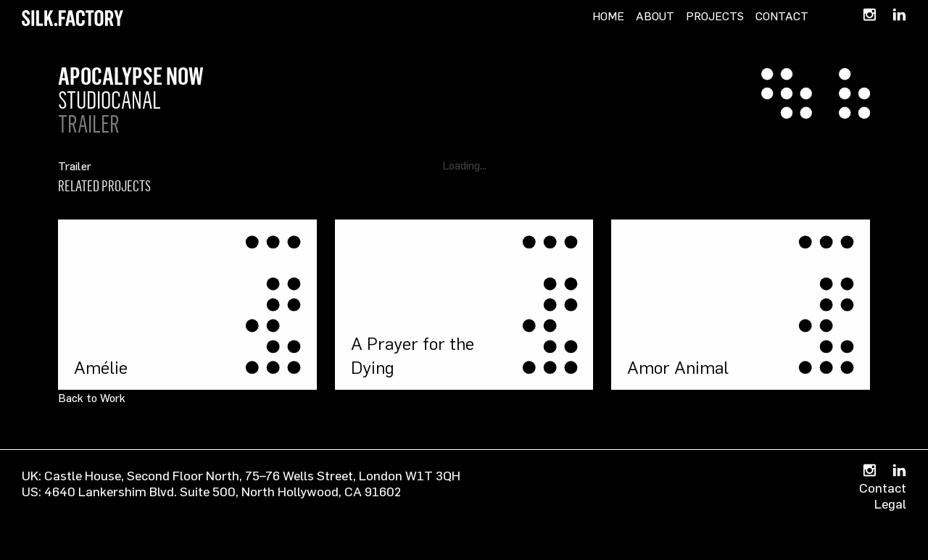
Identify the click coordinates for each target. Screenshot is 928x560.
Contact (782, 16)
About (655, 16)
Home (608, 16)
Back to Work (92, 398)
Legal (890, 503)
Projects (715, 16)
